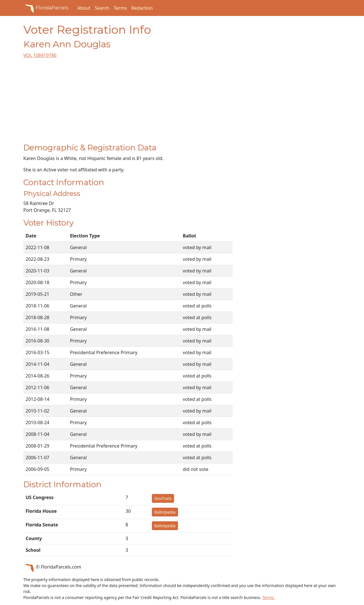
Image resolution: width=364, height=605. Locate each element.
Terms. (268, 597)
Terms (120, 8)
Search (102, 8)
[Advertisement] (128, 103)
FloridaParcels (46, 8)
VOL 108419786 (40, 55)
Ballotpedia (165, 512)
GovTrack (163, 498)
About (84, 8)
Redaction (142, 8)
